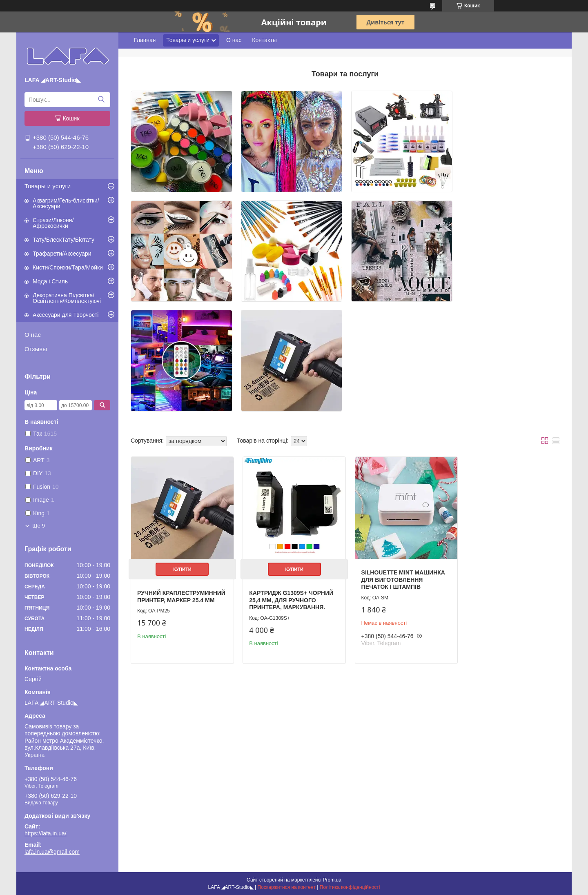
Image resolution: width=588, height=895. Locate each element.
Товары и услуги (48, 186)
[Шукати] (101, 100)
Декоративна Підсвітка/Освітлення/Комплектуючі (67, 298)
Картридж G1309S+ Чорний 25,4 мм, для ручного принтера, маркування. (289, 486)
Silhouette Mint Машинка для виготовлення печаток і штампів (398, 466)
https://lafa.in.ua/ (46, 833)
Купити (181, 455)
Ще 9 (39, 526)
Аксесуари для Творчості (66, 315)
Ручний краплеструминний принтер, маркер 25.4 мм (176, 486)
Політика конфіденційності (350, 887)
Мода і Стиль (50, 281)
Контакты (264, 40)
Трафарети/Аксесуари (62, 254)
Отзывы (36, 349)
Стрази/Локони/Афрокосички (53, 223)
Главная (145, 40)
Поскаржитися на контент (287, 887)
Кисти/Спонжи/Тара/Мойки (68, 267)
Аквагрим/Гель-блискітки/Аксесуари (66, 203)
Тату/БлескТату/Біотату (63, 240)
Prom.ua (332, 880)
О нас (33, 335)
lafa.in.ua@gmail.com (52, 852)
